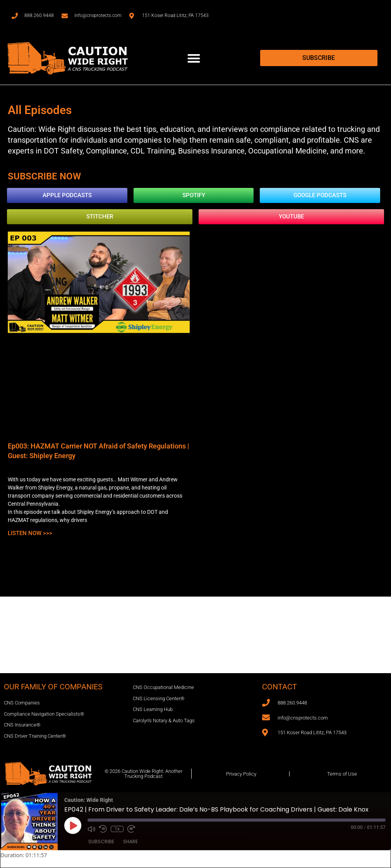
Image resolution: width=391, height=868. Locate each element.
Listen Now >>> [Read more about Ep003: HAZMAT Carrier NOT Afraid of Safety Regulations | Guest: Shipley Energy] (30, 533)
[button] (194, 58)
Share (130, 842)
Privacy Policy (241, 774)
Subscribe (101, 842)
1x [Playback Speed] (117, 829)
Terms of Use (342, 774)
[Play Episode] (73, 825)
